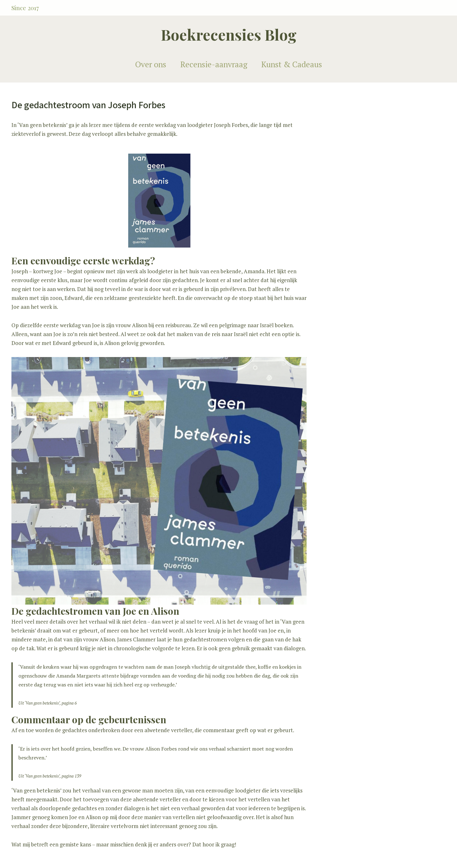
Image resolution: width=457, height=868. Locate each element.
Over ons (151, 64)
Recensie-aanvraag (214, 64)
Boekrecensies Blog (229, 34)
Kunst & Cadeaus (292, 64)
